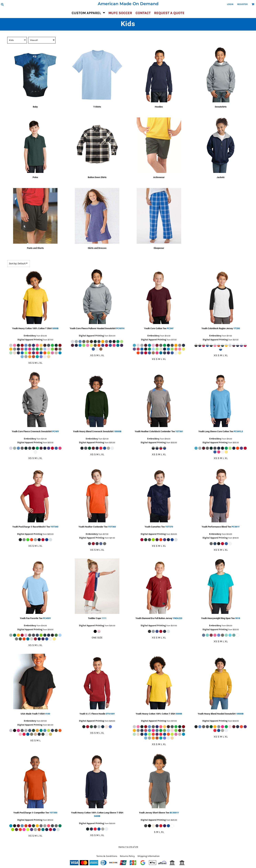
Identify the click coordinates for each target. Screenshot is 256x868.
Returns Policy (127, 856)
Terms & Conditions (107, 856)
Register (242, 4)
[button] (2, 4)
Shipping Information (149, 856)
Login (230, 4)
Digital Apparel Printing (30, 340)
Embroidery (30, 336)
